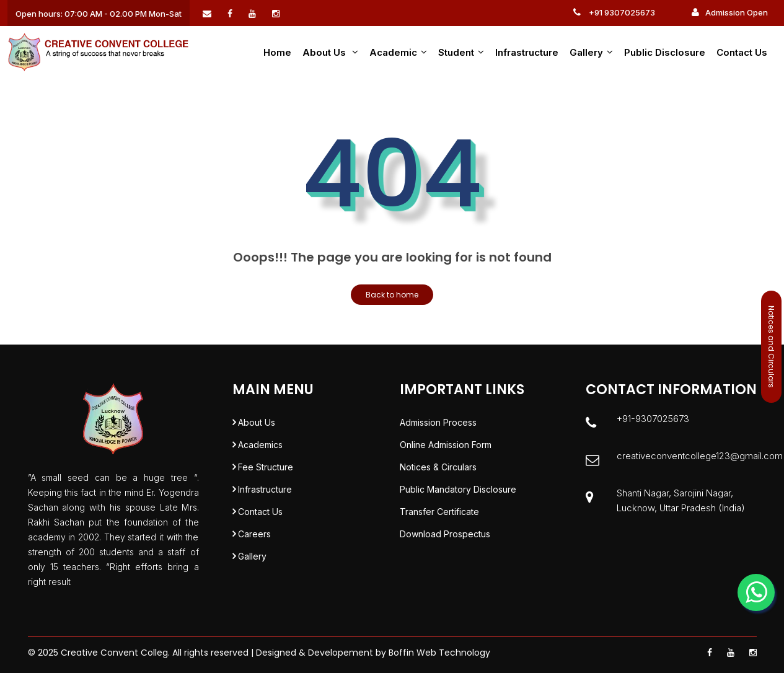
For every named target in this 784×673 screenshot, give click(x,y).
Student (461, 52)
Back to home (392, 295)
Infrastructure (527, 52)
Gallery (591, 52)
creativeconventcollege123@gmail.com (700, 456)
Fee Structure (266, 467)
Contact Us (742, 52)
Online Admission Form (446, 445)
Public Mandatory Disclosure (458, 489)
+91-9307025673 (653, 419)
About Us (257, 422)
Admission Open (730, 12)
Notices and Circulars (771, 347)
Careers (254, 534)
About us (330, 52)
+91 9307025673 (614, 12)
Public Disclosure (665, 52)
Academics (260, 445)
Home (277, 52)
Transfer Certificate (439, 512)
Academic (398, 52)
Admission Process (438, 422)
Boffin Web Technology (439, 653)
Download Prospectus (445, 534)
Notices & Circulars (438, 467)
